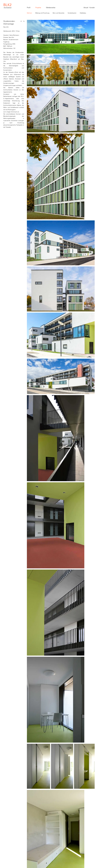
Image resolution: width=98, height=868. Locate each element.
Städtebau (83, 13)
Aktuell (86, 8)
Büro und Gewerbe (59, 13)
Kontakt (92, 8)
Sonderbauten (72, 13)
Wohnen (29, 13)
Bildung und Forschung (42, 13)
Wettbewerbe (51, 8)
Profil (29, 8)
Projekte (38, 8)
